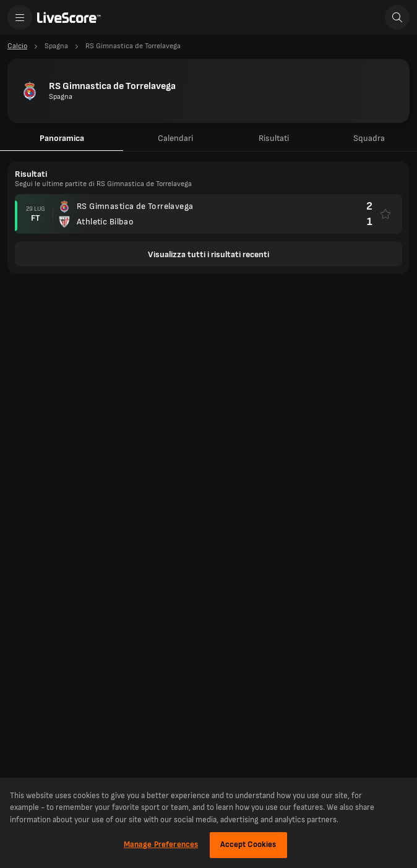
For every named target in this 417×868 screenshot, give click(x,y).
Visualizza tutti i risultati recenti (208, 254)
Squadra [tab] (369, 138)
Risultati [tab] (274, 138)
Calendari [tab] (175, 138)
